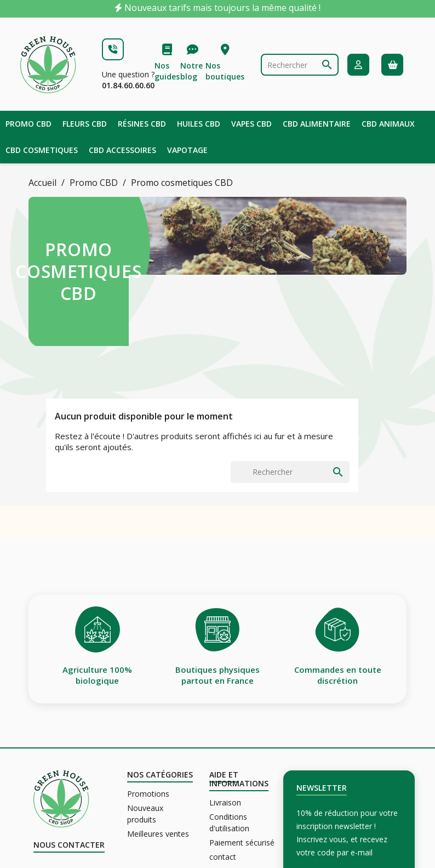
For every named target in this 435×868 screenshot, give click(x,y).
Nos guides (167, 71)
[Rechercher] (300, 65)
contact (223, 857)
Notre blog (191, 71)
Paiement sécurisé (242, 843)
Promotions (148, 794)
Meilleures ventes (158, 834)
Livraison (225, 802)
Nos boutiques (225, 71)
